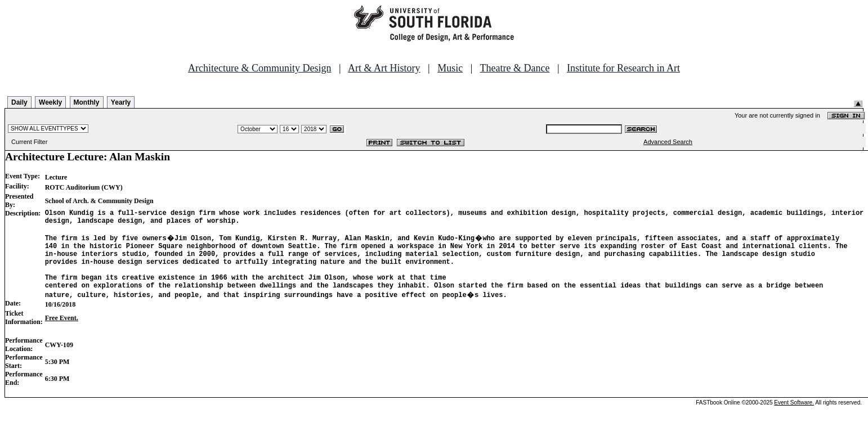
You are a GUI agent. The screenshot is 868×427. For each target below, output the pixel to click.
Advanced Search (668, 142)
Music (450, 68)
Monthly (87, 102)
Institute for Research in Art (623, 68)
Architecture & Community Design (259, 68)
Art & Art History (384, 68)
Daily (19, 102)
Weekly (50, 102)
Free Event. (62, 333)
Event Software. (794, 418)
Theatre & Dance (514, 68)
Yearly (121, 102)
